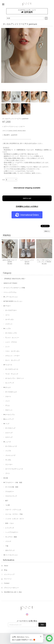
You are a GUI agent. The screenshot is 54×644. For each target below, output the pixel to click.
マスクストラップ (11, 496)
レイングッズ (10, 528)
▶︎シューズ (7, 442)
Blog (6, 570)
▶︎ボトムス (7, 387)
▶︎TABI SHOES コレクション (13, 301)
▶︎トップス (7, 329)
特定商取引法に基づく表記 (13, 592)
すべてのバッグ (10, 428)
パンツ (7, 401)
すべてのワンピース (12, 369)
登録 (42, 625)
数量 (4, 180)
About (6, 566)
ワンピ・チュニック (12, 374)
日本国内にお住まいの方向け (27, 206)
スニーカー (9, 464)
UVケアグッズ (10, 550)
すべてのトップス (11, 333)
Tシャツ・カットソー (12, 338)
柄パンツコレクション (11, 555)
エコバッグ (9, 433)
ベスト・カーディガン (12, 351)
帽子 (7, 501)
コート (7, 315)
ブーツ (7, 473)
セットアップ (10, 383)
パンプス (8, 451)
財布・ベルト (10, 523)
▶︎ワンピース (8, 365)
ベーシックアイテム (10, 292)
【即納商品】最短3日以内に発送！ (15, 279)
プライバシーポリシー (11, 588)
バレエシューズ (10, 455)
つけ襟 (7, 505)
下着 (7, 546)
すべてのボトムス (11, 392)
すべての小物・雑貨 (12, 487)
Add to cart (27, 198)
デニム (7, 405)
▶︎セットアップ (9, 419)
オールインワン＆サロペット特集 (14, 288)
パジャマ (8, 541)
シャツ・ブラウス (11, 342)
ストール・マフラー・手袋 (14, 514)
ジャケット (9, 324)
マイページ (8, 579)
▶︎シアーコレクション (11, 297)
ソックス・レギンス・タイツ (15, 519)
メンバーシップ (9, 574)
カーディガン (10, 319)
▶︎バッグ (6, 424)
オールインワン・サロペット (15, 378)
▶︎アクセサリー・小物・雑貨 (13, 482)
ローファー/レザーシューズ (14, 469)
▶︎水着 (6, 478)
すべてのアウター (11, 310)
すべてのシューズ (11, 446)
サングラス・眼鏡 (11, 537)
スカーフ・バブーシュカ (13, 510)
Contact (7, 583)
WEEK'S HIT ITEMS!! (10, 283)
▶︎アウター (7, 306)
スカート (8, 396)
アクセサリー (10, 492)
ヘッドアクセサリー (12, 532)
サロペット (9, 410)
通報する (47, 231)
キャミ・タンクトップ (12, 360)
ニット (7, 347)
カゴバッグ (9, 437)
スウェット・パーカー (12, 356)
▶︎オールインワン (9, 415)
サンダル (8, 460)
